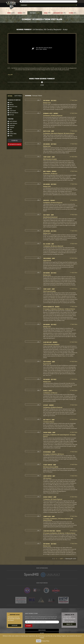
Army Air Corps (13, 107)
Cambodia (12, 125)
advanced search (14, 144)
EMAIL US (69, 624)
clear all (15, 141)
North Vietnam (13, 121)
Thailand (12, 127)
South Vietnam (13, 123)
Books (42, 633)
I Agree (39, 641)
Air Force (12, 115)
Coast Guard (13, 111)
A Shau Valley (13, 134)
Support (15, 625)
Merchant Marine (14, 113)
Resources (42, 630)
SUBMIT (29, 626)
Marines (11, 105)
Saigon (11, 132)
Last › (62, 559)
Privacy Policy (45, 641)
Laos (11, 130)
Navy (11, 109)
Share (10, 75)
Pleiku (11, 136)
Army (11, 102)
